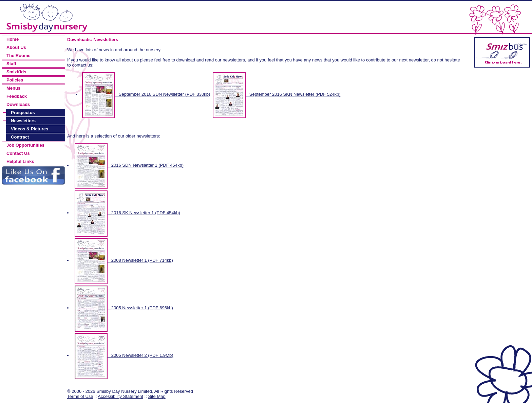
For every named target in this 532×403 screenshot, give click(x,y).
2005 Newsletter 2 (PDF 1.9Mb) (124, 355)
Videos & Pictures (30, 129)
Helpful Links (20, 161)
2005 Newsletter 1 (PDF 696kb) (124, 308)
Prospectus (23, 113)
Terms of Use (80, 396)
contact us (82, 65)
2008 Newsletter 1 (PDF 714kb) (124, 260)
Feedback (17, 96)
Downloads (18, 104)
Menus (13, 88)
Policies (15, 80)
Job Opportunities (25, 145)
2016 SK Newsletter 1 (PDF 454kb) (127, 213)
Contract (20, 137)
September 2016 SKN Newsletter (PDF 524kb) (277, 94)
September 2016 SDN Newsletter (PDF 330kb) (146, 94)
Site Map (157, 396)
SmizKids (16, 72)
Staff (11, 64)
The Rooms (18, 56)
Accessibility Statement (120, 396)
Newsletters (23, 121)
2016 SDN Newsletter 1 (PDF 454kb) (129, 165)
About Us (16, 47)
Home (13, 39)
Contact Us (18, 153)
